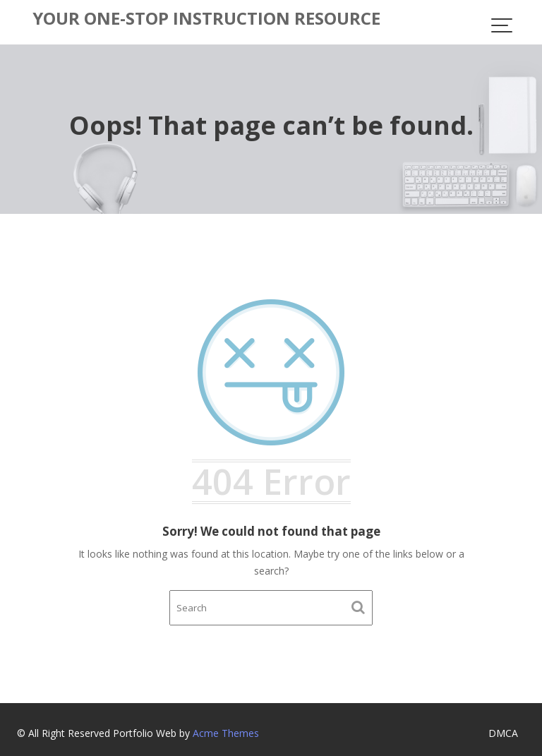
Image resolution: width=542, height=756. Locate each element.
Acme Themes (226, 733)
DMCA (503, 733)
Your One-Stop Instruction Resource (206, 18)
